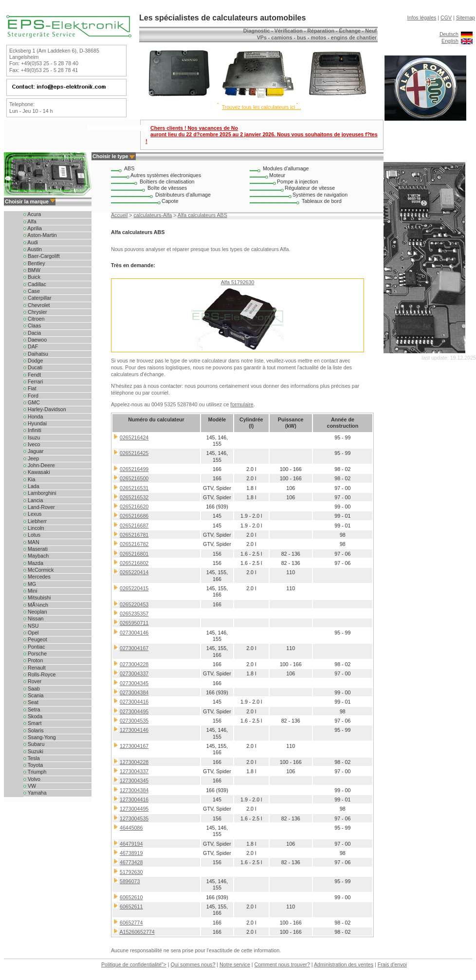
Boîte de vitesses (167, 188)
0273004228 (134, 664)
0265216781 (134, 535)
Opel (31, 633)
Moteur (277, 175)
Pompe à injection (298, 181)
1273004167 (134, 746)
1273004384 (134, 790)
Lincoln (34, 528)
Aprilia (33, 228)
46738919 (131, 853)
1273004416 (134, 799)
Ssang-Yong (40, 737)
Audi (31, 242)
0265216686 (134, 516)
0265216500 (134, 478)
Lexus (32, 514)
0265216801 (134, 554)
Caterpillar (37, 298)
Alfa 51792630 (238, 282)
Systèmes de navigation (320, 195)
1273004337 (134, 771)
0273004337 (134, 673)
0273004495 (134, 711)
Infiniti (32, 430)
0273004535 (134, 721)
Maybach (36, 556)
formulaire (242, 404)
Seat (31, 702)
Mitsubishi (37, 598)
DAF (31, 346)
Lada (31, 486)
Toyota (33, 765)
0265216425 (134, 453)
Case (32, 291)
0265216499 (134, 469)
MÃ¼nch (36, 605)
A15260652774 (137, 932)
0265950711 (134, 623)
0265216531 (134, 488)
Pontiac (34, 647)
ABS (129, 168)
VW (30, 786)
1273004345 (134, 780)
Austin (33, 249)
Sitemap (466, 18)
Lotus (32, 535)
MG (30, 584)
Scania (34, 695)
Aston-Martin (40, 235)
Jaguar (34, 451)
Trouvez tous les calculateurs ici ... (261, 107)
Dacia (32, 333)
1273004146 (134, 730)
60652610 (131, 897)
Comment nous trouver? (282, 964)
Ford (31, 396)
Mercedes (37, 577)
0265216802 (134, 563)
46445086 (131, 828)
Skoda (33, 716)
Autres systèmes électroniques (166, 175)
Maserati (36, 549)
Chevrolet (37, 305)
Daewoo (35, 340)
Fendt (32, 375)
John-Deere (39, 465)
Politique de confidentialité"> (134, 964)
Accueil (119, 215)
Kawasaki (37, 472)
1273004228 (134, 762)
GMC (32, 402)
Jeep (31, 458)
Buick (32, 277)
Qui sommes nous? (193, 964)
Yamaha (35, 793)
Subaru (34, 744)
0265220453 (134, 604)
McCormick (38, 570)
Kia (29, 479)
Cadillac (35, 284)
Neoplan (35, 612)
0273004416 (134, 702)
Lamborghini (40, 493)
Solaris (34, 730)
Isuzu (32, 437)
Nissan (34, 618)
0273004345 (134, 683)
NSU (31, 626)
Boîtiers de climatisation (167, 181)
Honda (33, 417)
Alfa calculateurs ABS (202, 215)
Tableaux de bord (322, 201)
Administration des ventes (344, 964)
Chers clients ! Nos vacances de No (262, 135)
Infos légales (422, 18)
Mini (30, 591)
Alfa (30, 221)
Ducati (33, 367)
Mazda (33, 563)
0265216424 (134, 437)
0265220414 (134, 572)
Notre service (235, 964)
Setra (32, 709)
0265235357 (134, 614)
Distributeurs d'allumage (183, 195)
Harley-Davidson (45, 409)
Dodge (33, 361)
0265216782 (134, 544)
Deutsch (449, 34)
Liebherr (35, 521)
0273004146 (134, 633)
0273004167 (134, 648)
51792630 (131, 872)
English (450, 41)
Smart (32, 723)
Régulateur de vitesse (310, 188)
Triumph (35, 772)
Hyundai (35, 423)
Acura (32, 214)
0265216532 (134, 497)
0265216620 (134, 507)
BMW (32, 270)
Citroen (34, 319)
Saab (32, 689)
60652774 (131, 923)
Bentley (34, 263)
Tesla (32, 758)
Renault (35, 668)
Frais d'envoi (392, 964)
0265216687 (134, 526)
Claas (32, 326)
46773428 (131, 862)
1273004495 (134, 809)
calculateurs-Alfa (153, 215)
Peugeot (35, 639)
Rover (32, 681)
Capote (170, 201)
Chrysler (35, 312)
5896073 (130, 881)
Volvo (32, 779)
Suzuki (33, 751)
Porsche (35, 653)
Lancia (33, 500)
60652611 (131, 907)
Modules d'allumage (286, 168)
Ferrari (33, 381)
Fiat (30, 388)
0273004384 (134, 692)
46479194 (131, 844)
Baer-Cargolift (42, 256)
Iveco (32, 444)
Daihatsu (36, 354)
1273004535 (134, 818)
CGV (446, 18)
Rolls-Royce (39, 674)
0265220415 (134, 588)
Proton (33, 660)
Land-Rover (39, 507)
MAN (31, 542)
